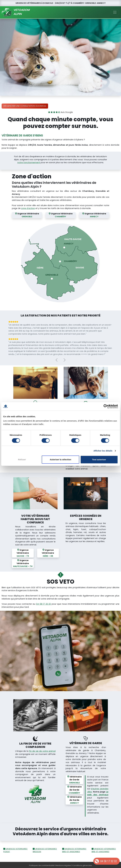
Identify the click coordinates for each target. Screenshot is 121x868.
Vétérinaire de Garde (74, 779)
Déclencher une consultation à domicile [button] (25, 106)
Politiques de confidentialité (42, 864)
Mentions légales (63, 864)
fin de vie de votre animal (42, 750)
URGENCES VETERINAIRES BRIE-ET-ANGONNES (74, 849)
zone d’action (28, 208)
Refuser (22, 460)
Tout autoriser (99, 460)
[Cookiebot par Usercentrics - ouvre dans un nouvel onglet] (106, 406)
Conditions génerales (82, 864)
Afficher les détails (103, 451)
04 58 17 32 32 (109, 861)
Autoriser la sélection (61, 460)
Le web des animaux (98, 792)
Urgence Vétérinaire (27, 215)
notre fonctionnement (29, 162)
